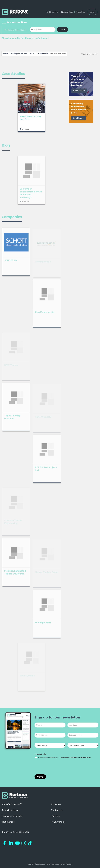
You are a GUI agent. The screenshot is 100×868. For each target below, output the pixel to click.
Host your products (12, 816)
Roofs (32, 54)
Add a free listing (10, 810)
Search (62, 30)
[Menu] (14, 22)
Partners (56, 816)
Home (5, 54)
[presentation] (54, 767)
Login (93, 12)
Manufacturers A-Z (12, 804)
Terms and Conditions (68, 758)
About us (56, 804)
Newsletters (67, 12)
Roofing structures (18, 54)
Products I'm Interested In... (16, 30)
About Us (81, 12)
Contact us (57, 810)
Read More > (79, 91)
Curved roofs (42, 54)
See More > (78, 118)
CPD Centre (52, 12)
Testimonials (8, 822)
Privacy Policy (41, 754)
